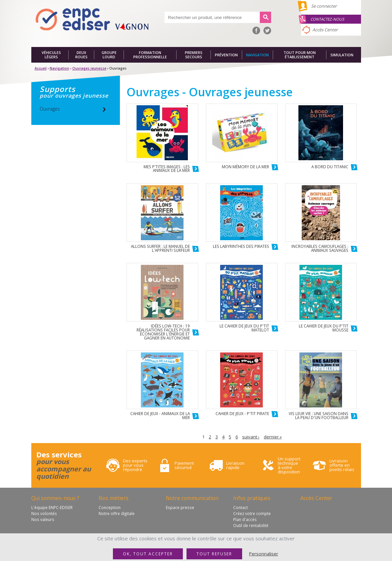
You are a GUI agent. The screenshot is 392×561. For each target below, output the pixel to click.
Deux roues (81, 55)
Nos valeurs (43, 519)
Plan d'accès (245, 519)
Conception (110, 507)
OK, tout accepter (148, 554)
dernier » (273, 437)
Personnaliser (264, 554)
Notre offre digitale (117, 513)
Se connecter (324, 6)
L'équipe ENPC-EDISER (52, 507)
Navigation (257, 55)
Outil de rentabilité (251, 525)
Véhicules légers (51, 55)
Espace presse (180, 507)
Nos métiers (114, 498)
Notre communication (192, 498)
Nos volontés (44, 513)
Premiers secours (194, 55)
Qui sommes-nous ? (55, 498)
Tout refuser (214, 554)
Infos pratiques (252, 498)
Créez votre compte (252, 513)
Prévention (226, 55)
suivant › (251, 437)
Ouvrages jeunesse (89, 68)
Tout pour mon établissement (300, 55)
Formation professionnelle (150, 55)
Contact (240, 507)
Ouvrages (50, 109)
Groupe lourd (109, 55)
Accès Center (325, 30)
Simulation (342, 55)
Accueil (41, 68)
